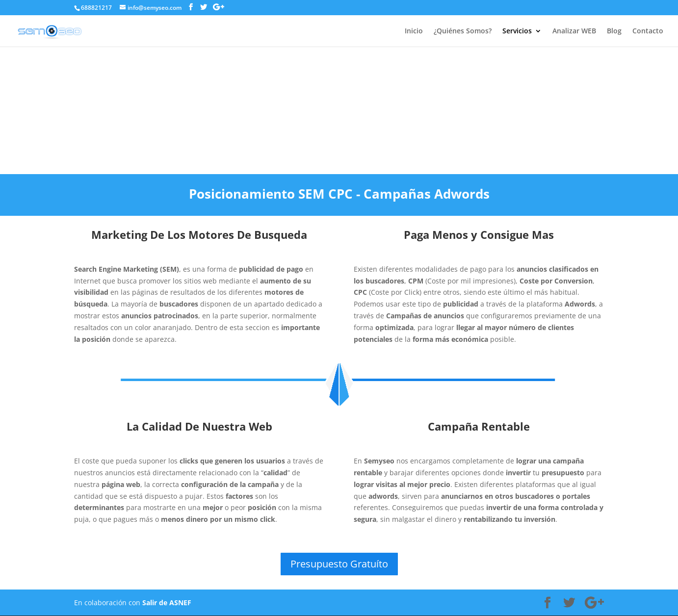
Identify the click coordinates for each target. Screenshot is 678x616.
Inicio (414, 31)
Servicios (517, 31)
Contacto (648, 31)
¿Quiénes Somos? (463, 31)
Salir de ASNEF (167, 603)
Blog (614, 31)
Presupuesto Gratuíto (339, 564)
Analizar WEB (574, 31)
